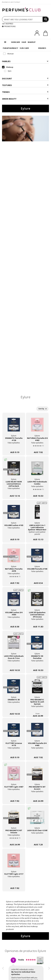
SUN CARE (24, 48)
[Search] (46, 19)
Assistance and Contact (11, 2)
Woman (8, 54)
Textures (25, 85)
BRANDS (42, 48)
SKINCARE (16, 42)
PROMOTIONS (9, 26)
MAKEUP (32, 42)
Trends (25, 92)
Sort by (42, 409)
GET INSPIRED (8, 24)
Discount (25, 79)
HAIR (24, 42)
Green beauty (25, 99)
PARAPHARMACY (10, 48)
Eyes (8, 71)
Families (25, 61)
